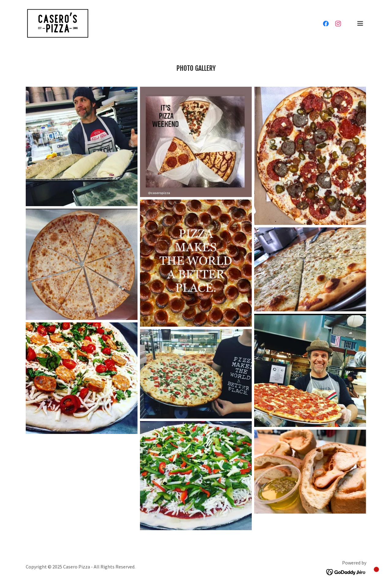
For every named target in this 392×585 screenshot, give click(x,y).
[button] (360, 23)
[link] (58, 23)
